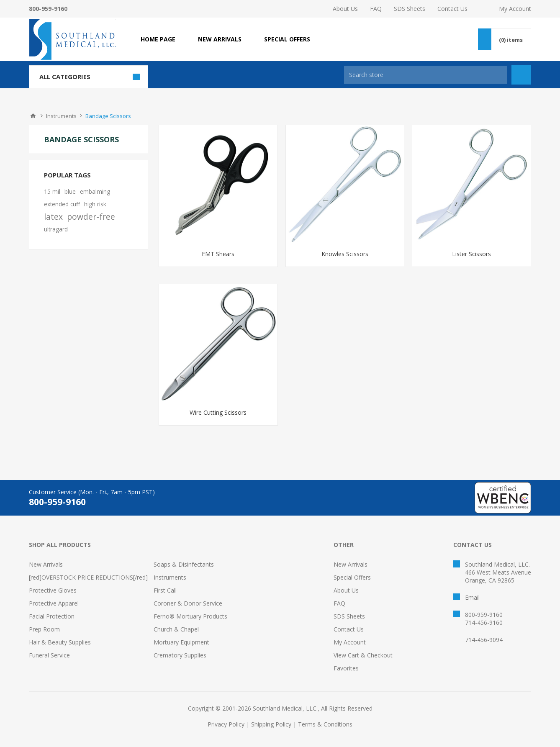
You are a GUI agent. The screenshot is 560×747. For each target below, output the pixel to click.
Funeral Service (49, 655)
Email (472, 597)
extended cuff (62, 204)
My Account (515, 9)
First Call (165, 590)
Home (33, 116)
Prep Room (44, 629)
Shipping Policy (271, 724)
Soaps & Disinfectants (184, 564)
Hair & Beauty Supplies (60, 642)
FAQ (376, 9)
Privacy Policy (226, 724)
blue (70, 191)
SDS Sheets (410, 9)
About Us (345, 9)
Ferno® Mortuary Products (190, 616)
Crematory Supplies (180, 655)
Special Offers (352, 577)
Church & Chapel (176, 629)
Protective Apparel (54, 603)
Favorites (346, 668)
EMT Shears (218, 254)
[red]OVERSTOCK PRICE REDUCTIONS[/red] (88, 577)
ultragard (56, 229)
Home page (158, 39)
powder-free (91, 217)
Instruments (170, 577)
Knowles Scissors (345, 254)
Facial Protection (52, 616)
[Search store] (426, 75)
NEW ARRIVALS (220, 39)
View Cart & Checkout (363, 655)
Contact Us (452, 9)
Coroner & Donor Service (188, 603)
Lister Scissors (471, 254)
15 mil (52, 191)
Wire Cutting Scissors (218, 412)
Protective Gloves (53, 590)
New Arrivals (46, 564)
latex (53, 217)
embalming (95, 191)
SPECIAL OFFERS (287, 39)
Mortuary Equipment (181, 642)
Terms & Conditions (325, 724)
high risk (95, 204)
